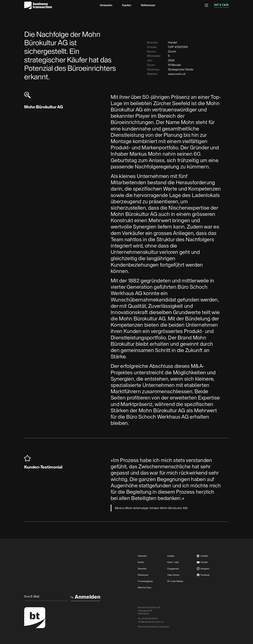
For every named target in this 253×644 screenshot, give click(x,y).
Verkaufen (106, 5)
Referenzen (148, 5)
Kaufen (127, 5)
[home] (38, 5)
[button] (206, 5)
